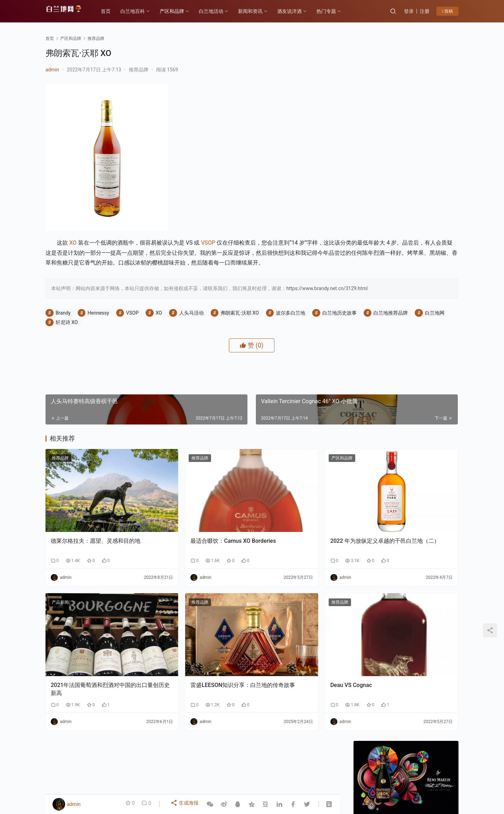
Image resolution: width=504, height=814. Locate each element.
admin (52, 70)
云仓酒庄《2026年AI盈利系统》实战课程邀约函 (378, 720)
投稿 (447, 11)
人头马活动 (191, 332)
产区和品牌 (180, 11)
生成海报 (186, 804)
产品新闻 (60, 597)
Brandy (63, 332)
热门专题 (335, 11)
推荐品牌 (139, 70)
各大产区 (124, 773)
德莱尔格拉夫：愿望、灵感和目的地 (90, 539)
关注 (390, 248)
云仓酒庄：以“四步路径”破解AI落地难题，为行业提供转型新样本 (424, 440)
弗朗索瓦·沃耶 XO (240, 332)
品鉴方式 (249, 773)
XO (73, 243)
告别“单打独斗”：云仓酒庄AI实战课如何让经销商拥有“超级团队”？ (425, 473)
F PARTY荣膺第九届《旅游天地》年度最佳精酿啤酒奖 (433, 720)
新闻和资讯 (259, 11)
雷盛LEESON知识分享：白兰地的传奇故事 (192, 658)
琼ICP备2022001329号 (199, 784)
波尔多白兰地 (290, 332)
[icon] (430, 780)
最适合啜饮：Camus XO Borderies (181, 539)
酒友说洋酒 (298, 11)
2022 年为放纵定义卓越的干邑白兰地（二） (292, 539)
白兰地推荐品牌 (124, 341)
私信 (422, 248)
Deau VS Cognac (272, 655)
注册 (425, 11)
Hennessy (98, 332)
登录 (409, 11)
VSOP (208, 243)
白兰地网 (168, 341)
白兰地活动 (219, 11)
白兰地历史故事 (73, 341)
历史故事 (153, 773)
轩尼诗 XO (206, 341)
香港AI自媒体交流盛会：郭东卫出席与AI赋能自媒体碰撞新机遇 (424, 408)
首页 (114, 11)
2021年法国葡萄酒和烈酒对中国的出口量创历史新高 (91, 658)
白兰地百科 (141, 11)
